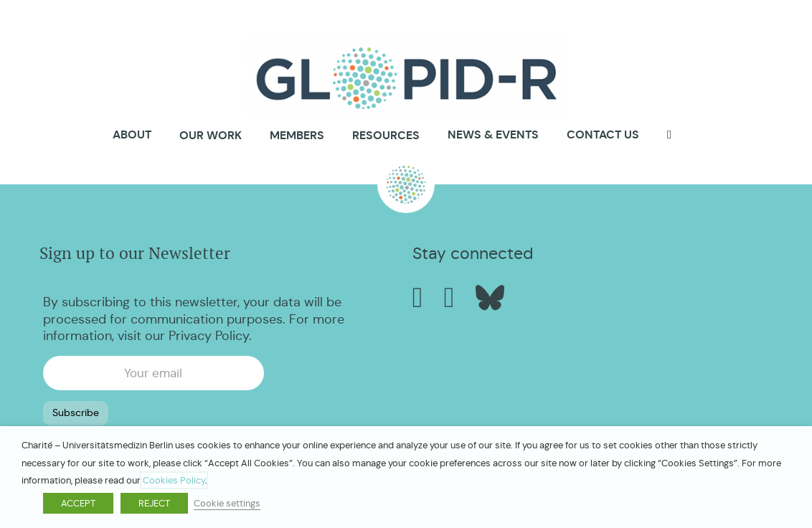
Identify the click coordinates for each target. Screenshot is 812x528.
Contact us (603, 135)
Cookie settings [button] (227, 503)
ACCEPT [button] (78, 503)
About (132, 135)
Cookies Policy (174, 480)
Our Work (211, 135)
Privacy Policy (209, 336)
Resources (386, 135)
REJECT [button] (154, 503)
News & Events (493, 135)
